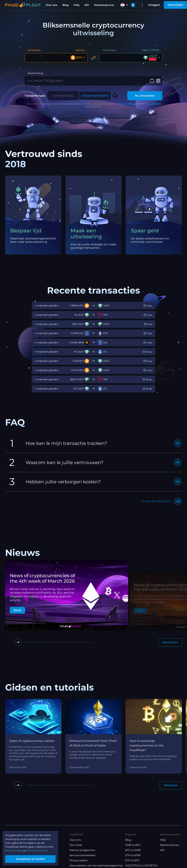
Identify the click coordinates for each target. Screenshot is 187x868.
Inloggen (154, 5)
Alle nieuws (170, 642)
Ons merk (76, 845)
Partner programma (82, 850)
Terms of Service (37, 851)
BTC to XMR (133, 850)
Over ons (52, 5)
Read (17, 610)
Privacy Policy (14, 851)
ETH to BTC (132, 860)
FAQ (76, 5)
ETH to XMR (133, 855)
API (87, 5)
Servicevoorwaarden (83, 855)
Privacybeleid (153, 104)
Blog (65, 5)
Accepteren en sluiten (30, 859)
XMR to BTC (133, 845)
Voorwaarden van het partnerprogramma (96, 866)
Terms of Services (127, 104)
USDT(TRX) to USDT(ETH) (141, 866)
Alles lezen (171, 785)
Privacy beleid (78, 860)
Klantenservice (104, 5)
